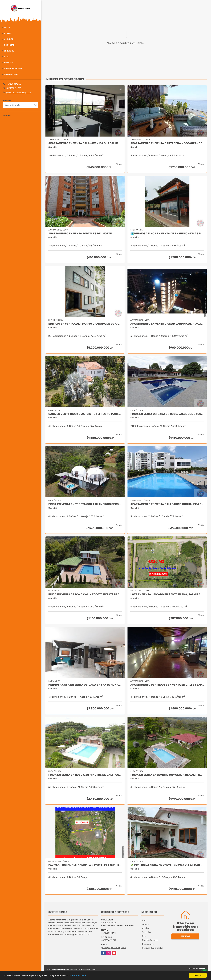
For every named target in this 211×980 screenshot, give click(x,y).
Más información (78, 976)
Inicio (7, 27)
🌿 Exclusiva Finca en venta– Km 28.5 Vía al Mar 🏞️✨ (167, 865)
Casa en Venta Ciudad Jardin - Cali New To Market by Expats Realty (85, 414)
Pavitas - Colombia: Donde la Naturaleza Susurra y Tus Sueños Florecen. (85, 865)
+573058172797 (14, 84)
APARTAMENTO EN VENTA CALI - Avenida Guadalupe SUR (85, 143)
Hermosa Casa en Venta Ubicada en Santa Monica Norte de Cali (85, 685)
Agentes (8, 63)
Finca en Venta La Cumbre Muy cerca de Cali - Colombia (167, 775)
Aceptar (198, 975)
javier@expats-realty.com (19, 92)
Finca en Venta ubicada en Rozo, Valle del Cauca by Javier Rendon (167, 414)
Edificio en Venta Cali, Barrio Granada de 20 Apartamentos (85, 324)
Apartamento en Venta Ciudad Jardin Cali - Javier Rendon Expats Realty (167, 324)
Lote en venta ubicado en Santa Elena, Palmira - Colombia (167, 594)
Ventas (8, 33)
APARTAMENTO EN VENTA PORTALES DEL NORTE (80, 234)
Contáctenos (11, 74)
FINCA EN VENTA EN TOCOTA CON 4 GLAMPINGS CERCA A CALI (85, 504)
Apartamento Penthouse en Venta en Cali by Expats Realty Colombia (167, 685)
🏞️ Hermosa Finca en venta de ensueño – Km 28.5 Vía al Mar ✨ (167, 234)
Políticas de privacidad (153, 948)
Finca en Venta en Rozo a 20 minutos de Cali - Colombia (85, 775)
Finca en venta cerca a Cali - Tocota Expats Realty (85, 594)
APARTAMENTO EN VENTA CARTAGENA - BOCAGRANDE (166, 143)
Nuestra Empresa (13, 68)
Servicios (9, 51)
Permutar (9, 45)
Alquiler (9, 39)
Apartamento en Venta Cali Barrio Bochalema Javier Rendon (167, 504)
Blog (7, 57)
